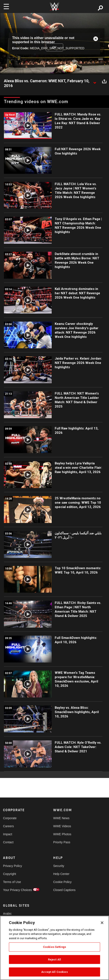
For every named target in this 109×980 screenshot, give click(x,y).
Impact (8, 834)
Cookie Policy (62, 882)
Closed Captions (64, 890)
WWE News (61, 818)
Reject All (54, 959)
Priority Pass (62, 842)
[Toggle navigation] (6, 7)
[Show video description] (95, 81)
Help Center (61, 874)
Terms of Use (12, 882)
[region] (54, 948)
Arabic (7, 914)
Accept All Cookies (54, 972)
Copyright (10, 874)
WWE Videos (62, 826)
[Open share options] (104, 81)
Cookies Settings (54, 947)
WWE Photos (62, 834)
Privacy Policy (12, 866)
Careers (8, 826)
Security (59, 866)
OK (54, 47)
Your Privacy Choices (16, 890)
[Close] (102, 923)
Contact (8, 842)
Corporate (10, 818)
